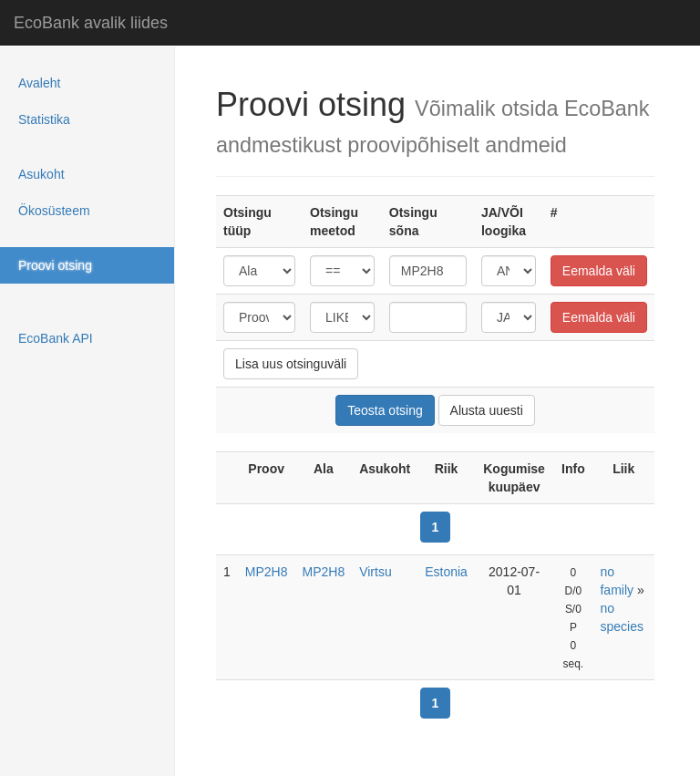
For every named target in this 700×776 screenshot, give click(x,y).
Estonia (446, 572)
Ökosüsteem (54, 211)
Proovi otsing (55, 265)
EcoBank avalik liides (91, 23)
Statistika (44, 119)
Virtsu (376, 572)
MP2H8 (267, 572)
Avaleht (39, 83)
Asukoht (41, 174)
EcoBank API (56, 338)
